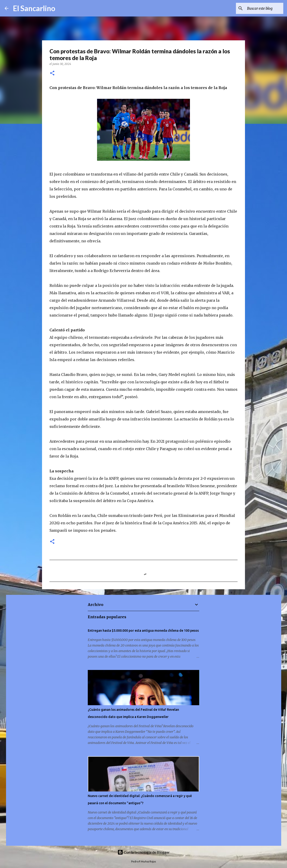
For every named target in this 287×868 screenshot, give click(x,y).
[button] (52, 73)
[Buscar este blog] (259, 8)
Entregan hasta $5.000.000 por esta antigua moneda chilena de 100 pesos (143, 631)
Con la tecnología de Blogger (144, 852)
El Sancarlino (34, 8)
